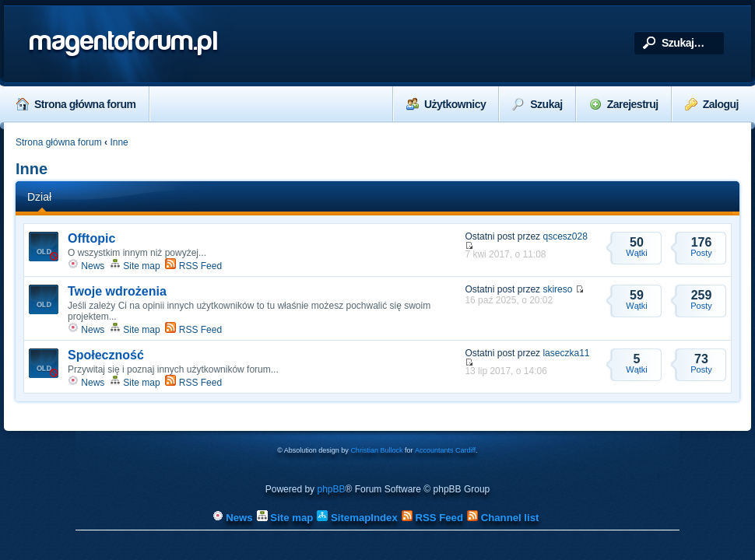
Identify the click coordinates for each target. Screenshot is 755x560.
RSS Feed (193, 266)
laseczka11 (566, 353)
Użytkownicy (446, 104)
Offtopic (91, 238)
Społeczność (106, 355)
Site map (135, 266)
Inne (119, 142)
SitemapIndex (357, 518)
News (86, 266)
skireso (557, 289)
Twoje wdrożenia (117, 291)
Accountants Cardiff (445, 450)
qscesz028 (565, 236)
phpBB (331, 489)
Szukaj (537, 104)
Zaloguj (712, 104)
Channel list (503, 518)
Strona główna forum (76, 104)
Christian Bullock (376, 450)
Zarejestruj (624, 104)
